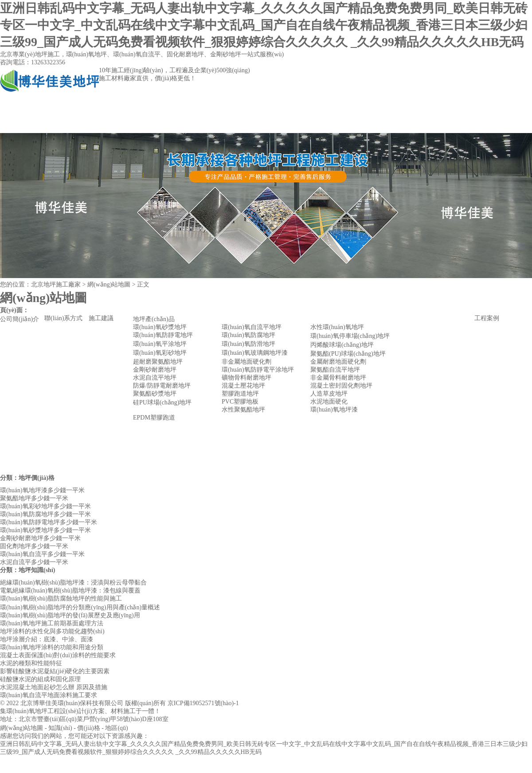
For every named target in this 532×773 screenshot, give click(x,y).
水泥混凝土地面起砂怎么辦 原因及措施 (54, 687)
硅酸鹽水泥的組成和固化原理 (40, 679)
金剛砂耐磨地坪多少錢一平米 (40, 538)
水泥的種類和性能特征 (31, 663)
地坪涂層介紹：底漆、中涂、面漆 (47, 639)
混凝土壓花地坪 (243, 386)
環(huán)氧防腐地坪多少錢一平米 (45, 514)
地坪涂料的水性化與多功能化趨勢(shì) (52, 631)
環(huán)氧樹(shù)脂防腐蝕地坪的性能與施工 (61, 598)
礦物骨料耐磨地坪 (246, 378)
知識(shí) (60, 728)
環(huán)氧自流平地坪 (252, 327)
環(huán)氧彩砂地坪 (160, 353)
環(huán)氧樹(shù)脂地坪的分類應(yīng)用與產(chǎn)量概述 (80, 607)
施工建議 (101, 318)
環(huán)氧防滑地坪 (248, 344)
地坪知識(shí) (37, 570)
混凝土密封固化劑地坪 (341, 386)
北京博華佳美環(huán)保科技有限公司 (72, 703)
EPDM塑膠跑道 (154, 418)
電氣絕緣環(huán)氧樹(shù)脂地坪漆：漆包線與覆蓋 (70, 591)
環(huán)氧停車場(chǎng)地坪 (350, 336)
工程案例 (266, 124)
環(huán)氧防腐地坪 (248, 335)
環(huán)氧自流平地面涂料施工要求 (49, 695)
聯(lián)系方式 (341, 124)
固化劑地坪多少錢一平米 (34, 546)
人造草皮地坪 (329, 394)
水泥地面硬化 (329, 402)
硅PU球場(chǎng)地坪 (162, 402)
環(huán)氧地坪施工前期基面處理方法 (52, 623)
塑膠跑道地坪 (240, 394)
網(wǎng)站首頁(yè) (38, 124)
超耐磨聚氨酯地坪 (158, 362)
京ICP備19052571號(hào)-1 (203, 703)
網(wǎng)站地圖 (22, 728)
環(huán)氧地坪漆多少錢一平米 (42, 490)
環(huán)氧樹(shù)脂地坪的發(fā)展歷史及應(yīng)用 (70, 615)
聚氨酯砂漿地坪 (155, 394)
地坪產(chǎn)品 (190, 124)
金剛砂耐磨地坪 (155, 370)
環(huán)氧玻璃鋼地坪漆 (255, 353)
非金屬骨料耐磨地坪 (338, 378)
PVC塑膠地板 (240, 402)
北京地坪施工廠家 (56, 284)
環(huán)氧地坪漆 (334, 410)
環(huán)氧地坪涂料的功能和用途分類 (52, 647)
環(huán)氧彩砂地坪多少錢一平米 (45, 506)
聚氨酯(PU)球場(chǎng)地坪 (348, 354)
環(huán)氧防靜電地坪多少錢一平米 (49, 522)
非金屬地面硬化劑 (246, 362)
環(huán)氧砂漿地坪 (160, 327)
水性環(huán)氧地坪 (337, 327)
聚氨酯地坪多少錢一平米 (34, 498)
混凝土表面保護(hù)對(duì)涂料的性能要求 (58, 655)
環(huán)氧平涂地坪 (160, 344)
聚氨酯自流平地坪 (335, 370)
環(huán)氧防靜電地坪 (163, 335)
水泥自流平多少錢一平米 (34, 562)
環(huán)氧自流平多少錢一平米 (42, 554)
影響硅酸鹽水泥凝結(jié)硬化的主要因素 (55, 671)
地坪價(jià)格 (37, 478)
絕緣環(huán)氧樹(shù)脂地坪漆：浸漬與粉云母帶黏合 (73, 583)
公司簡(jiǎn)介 (114, 124)
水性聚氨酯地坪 (243, 410)
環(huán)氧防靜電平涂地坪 (258, 370)
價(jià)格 (88, 728)
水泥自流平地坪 (155, 378)
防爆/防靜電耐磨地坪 (162, 386)
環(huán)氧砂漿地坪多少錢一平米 (45, 530)
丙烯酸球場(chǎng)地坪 (342, 345)
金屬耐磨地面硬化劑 (338, 362)
